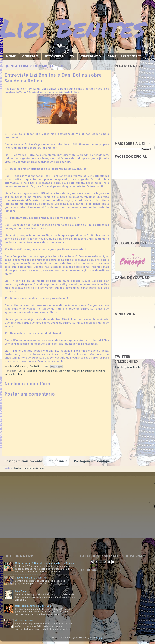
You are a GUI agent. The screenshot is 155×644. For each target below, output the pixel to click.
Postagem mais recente (23, 461)
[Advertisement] (133, 122)
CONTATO (30, 56)
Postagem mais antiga (91, 461)
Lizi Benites (72, 27)
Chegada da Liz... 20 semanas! (32, 578)
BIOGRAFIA (54, 56)
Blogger (100, 637)
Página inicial (58, 461)
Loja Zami (20, 591)
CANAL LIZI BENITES (125, 56)
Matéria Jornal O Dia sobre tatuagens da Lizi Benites (44, 563)
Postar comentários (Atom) (29, 468)
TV (72, 56)
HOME (11, 56)
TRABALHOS (91, 56)
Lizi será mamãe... (25, 620)
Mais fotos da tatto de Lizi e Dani (33, 606)
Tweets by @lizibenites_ (129, 367)
